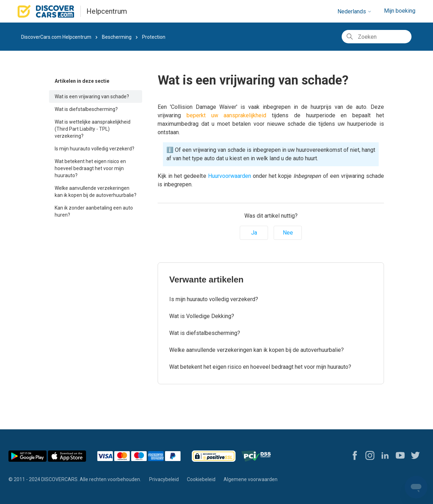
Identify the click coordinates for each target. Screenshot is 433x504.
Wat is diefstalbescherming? (86, 109)
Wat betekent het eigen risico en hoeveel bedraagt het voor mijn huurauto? (90, 168)
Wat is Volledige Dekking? (202, 316)
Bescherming (117, 37)
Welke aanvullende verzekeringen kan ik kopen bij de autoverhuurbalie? (96, 192)
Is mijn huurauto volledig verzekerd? (94, 149)
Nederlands (355, 11)
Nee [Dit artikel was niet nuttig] (288, 233)
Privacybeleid (164, 479)
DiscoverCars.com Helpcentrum (56, 37)
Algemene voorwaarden (251, 479)
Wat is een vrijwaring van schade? (92, 97)
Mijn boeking (400, 11)
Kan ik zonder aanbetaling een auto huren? (94, 211)
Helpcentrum (107, 11)
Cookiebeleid (201, 479)
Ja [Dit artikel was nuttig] (254, 233)
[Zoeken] (377, 37)
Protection (154, 37)
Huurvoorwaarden (230, 176)
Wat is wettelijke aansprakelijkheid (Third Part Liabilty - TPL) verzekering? (93, 129)
